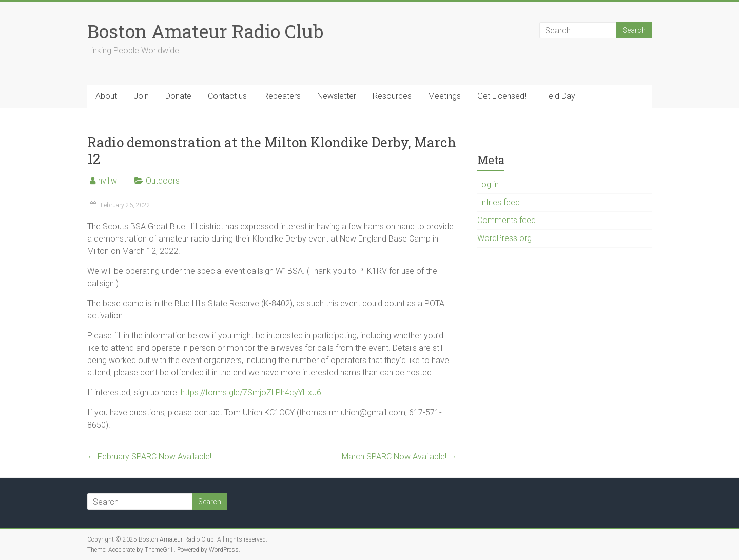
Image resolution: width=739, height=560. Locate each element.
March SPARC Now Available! (399, 457)
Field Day (559, 96)
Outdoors (163, 181)
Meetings (444, 96)
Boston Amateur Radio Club (205, 31)
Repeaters (282, 96)
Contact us (227, 96)
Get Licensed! (502, 96)
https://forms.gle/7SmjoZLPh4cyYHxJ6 (251, 393)
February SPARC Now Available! (149, 457)
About (106, 96)
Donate (178, 96)
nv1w (108, 181)
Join (141, 96)
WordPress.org (504, 238)
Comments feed (507, 220)
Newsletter (337, 96)
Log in (488, 184)
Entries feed (499, 202)
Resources (392, 96)
